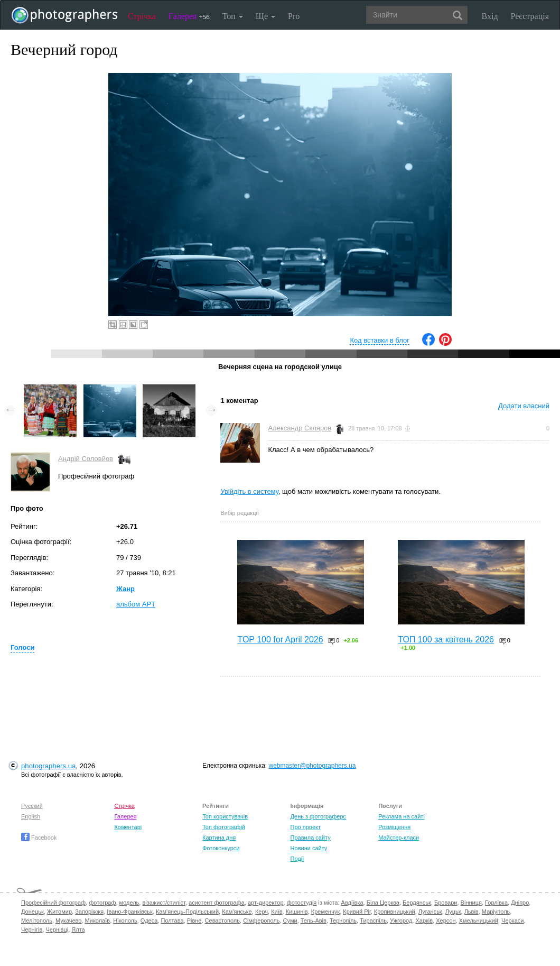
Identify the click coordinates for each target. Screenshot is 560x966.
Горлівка (496, 903)
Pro (294, 16)
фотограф (102, 903)
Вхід (490, 16)
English (31, 816)
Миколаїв (98, 921)
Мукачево (68, 921)
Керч (262, 912)
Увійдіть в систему (249, 491)
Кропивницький (395, 912)
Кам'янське (237, 912)
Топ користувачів (225, 816)
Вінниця (471, 903)
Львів (472, 912)
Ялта (78, 930)
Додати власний (524, 406)
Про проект (306, 827)
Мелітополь (37, 921)
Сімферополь (261, 921)
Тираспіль (373, 921)
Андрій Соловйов (86, 459)
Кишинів (297, 912)
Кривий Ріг (357, 912)
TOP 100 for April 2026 (280, 640)
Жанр (125, 589)
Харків (424, 921)
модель (129, 903)
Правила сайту (311, 838)
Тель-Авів (314, 921)
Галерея (189, 16)
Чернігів (32, 930)
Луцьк (453, 912)
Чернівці (57, 930)
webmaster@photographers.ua (312, 766)
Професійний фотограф (53, 903)
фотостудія (302, 903)
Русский (32, 806)
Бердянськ (417, 903)
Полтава (172, 921)
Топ (233, 16)
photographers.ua (48, 766)
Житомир (59, 912)
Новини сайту (309, 848)
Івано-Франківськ (129, 912)
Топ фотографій (224, 827)
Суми (290, 921)
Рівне (194, 921)
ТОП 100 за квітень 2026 (446, 640)
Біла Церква (383, 903)
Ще (265, 16)
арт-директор (266, 903)
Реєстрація (530, 16)
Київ (277, 912)
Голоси (22, 647)
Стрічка (142, 16)
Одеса (149, 921)
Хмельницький (479, 921)
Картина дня (219, 838)
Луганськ (430, 912)
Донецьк (32, 912)
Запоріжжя (89, 912)
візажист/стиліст (164, 903)
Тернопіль (343, 921)
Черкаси (512, 921)
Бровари (446, 903)
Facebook (39, 838)
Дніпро (520, 903)
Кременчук (325, 912)
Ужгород (401, 921)
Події (297, 859)
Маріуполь (496, 912)
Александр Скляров (300, 428)
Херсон (446, 921)
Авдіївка (352, 903)
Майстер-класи (399, 838)
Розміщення (394, 827)
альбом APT (136, 604)
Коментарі (128, 827)
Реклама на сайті (402, 816)
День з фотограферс (319, 816)
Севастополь (222, 921)
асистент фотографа (217, 903)
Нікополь (125, 921)
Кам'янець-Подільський (187, 912)
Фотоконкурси (221, 848)
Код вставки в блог (380, 340)
